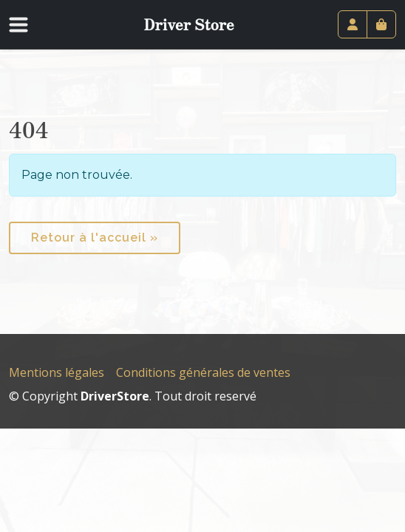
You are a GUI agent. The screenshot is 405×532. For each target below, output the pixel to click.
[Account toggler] (353, 24)
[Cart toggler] (381, 24)
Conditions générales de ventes (203, 372)
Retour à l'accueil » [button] (95, 238)
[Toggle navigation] (27, 24)
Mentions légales (57, 372)
